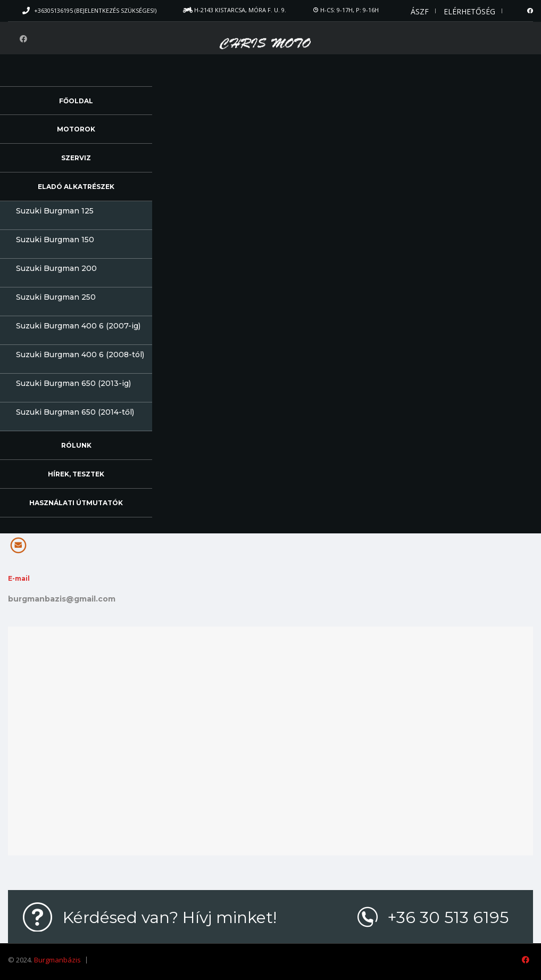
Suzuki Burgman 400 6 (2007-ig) (78, 326)
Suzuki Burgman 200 (56, 268)
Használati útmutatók (76, 503)
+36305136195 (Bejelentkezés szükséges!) (95, 10)
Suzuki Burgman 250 (56, 297)
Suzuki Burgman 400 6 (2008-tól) (80, 355)
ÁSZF (420, 11)
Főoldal (76, 101)
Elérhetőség (469, 11)
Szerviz (76, 158)
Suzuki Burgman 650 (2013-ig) (73, 383)
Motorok (76, 129)
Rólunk (76, 445)
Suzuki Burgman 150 (55, 240)
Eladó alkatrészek (76, 187)
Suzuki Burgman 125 (55, 211)
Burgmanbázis (57, 960)
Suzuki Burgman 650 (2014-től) (75, 412)
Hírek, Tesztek (76, 474)
